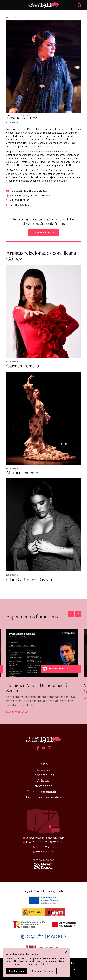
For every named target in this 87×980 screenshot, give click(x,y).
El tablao (43, 769)
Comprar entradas (43, 232)
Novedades (44, 786)
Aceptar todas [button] (16, 971)
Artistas (43, 780)
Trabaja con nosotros (43, 792)
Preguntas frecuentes (44, 797)
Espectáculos (43, 775)
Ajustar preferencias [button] (43, 971)
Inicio (44, 764)
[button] (78, 614)
